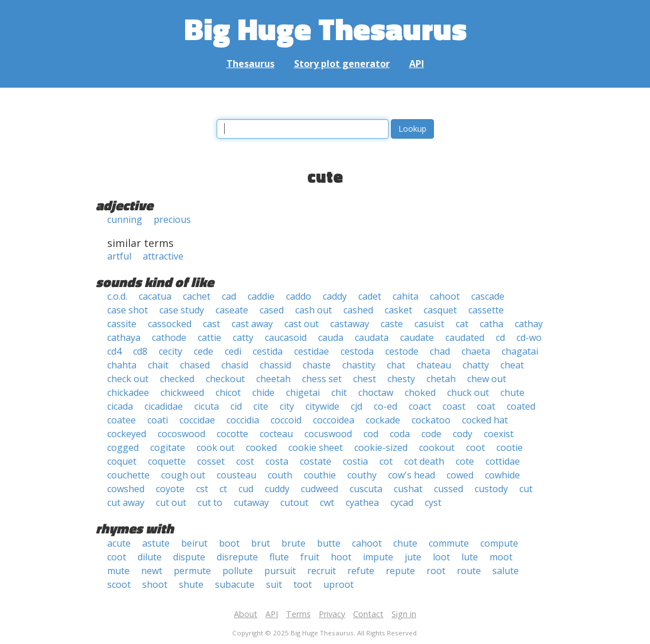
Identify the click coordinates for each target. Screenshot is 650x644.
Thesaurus (250, 64)
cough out (183, 475)
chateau (434, 365)
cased (272, 310)
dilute (150, 557)
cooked (261, 447)
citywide (322, 406)
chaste (317, 365)
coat (486, 406)
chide (263, 392)
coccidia (243, 420)
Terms (298, 614)
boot (229, 543)
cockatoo (431, 420)
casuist (429, 324)
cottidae (503, 461)
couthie (320, 475)
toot (303, 584)
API (417, 64)
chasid (235, 365)
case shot (128, 310)
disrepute (237, 557)
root (436, 571)
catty (243, 337)
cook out (216, 447)
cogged (123, 447)
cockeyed (127, 434)
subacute (235, 584)
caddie (261, 296)
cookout (437, 447)
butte (329, 543)
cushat (408, 489)
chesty (401, 379)
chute (512, 392)
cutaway (251, 502)
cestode (402, 351)
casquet (440, 310)
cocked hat (485, 420)
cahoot (445, 296)
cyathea (362, 502)
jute (413, 557)
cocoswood (181, 434)
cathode (169, 337)
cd (500, 337)
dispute (189, 557)
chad (440, 351)
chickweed (182, 392)
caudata (372, 337)
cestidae (312, 351)
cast (212, 324)
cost (245, 461)
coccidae (197, 420)
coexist (499, 434)
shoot (155, 584)
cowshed (126, 489)
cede (203, 351)
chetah (441, 379)
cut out (171, 502)
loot (441, 557)
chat (396, 365)
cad (229, 296)
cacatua (155, 296)
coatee (122, 420)
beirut (194, 543)
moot (501, 557)
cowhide (502, 475)
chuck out (468, 392)
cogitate (168, 447)
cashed (358, 310)
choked (420, 392)
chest (365, 379)
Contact (368, 614)
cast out (301, 324)
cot (386, 461)
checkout (225, 379)
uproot (338, 584)
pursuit (280, 571)
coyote (170, 489)
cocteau (276, 434)
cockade (383, 420)
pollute (238, 571)
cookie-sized (381, 447)
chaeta (476, 351)
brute (293, 543)
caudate (417, 337)
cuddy (277, 489)
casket (398, 310)
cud (246, 489)
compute (499, 543)
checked (177, 379)
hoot (341, 557)
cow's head (412, 475)
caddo (299, 296)
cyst (433, 502)
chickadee (128, 392)
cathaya (124, 337)
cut (526, 489)
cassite (122, 324)
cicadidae (164, 406)
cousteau (236, 475)
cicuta (207, 406)
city (287, 406)
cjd (357, 406)
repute (400, 571)
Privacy (332, 614)
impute (378, 557)
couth (280, 475)
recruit (322, 571)
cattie (210, 337)
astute (156, 543)
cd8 (140, 351)
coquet (122, 461)
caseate (232, 310)
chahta (122, 365)
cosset (211, 461)
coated (521, 406)
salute (506, 571)
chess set (322, 379)
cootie (510, 447)
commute (449, 543)
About (246, 614)
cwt (327, 502)
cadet (370, 296)
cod (371, 434)
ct (223, 489)
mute (118, 571)
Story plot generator (342, 64)
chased (195, 365)
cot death (424, 461)
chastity (359, 365)
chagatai (520, 351)
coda (400, 434)
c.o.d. (117, 296)
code (431, 434)
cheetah (273, 379)
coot (475, 447)
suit (274, 584)
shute (191, 584)
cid (236, 406)
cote (465, 461)
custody (491, 489)
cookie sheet (316, 447)
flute (279, 557)
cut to (210, 502)
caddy (335, 296)
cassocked (170, 324)
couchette (128, 475)
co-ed (385, 406)
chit (339, 392)
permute (192, 571)
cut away (126, 502)
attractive (163, 256)
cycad (402, 502)
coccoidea (334, 420)
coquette (167, 461)
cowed (460, 475)
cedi (233, 351)
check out (128, 379)
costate (316, 461)
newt (152, 571)
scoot (119, 584)
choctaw (376, 392)
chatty (476, 365)
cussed (449, 489)
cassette (486, 310)
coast (454, 406)
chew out (487, 379)
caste (392, 324)
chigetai (303, 392)
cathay (529, 324)
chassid (275, 365)
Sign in (404, 614)
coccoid (286, 420)
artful (119, 256)
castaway (350, 324)
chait (158, 365)
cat (462, 324)
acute (119, 543)
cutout (294, 502)
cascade (488, 296)
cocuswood (328, 434)
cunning (125, 219)
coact (420, 406)
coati (158, 420)
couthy (362, 475)
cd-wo (529, 337)
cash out (314, 310)
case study (182, 310)
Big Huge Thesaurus (325, 28)
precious (172, 219)
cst (202, 489)
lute (470, 557)
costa (277, 461)
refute (361, 571)
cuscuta (366, 489)
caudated (465, 337)
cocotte (232, 434)
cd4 (114, 351)
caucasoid (286, 337)
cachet (197, 296)
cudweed (320, 489)
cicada (120, 406)
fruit (310, 557)
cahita (406, 296)
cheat (512, 365)
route (469, 571)
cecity (171, 351)
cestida (268, 351)
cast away (252, 324)
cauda (331, 337)
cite (261, 406)
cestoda (357, 351)
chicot (228, 392)
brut (261, 543)
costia (355, 461)
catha (492, 324)
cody (463, 434)
